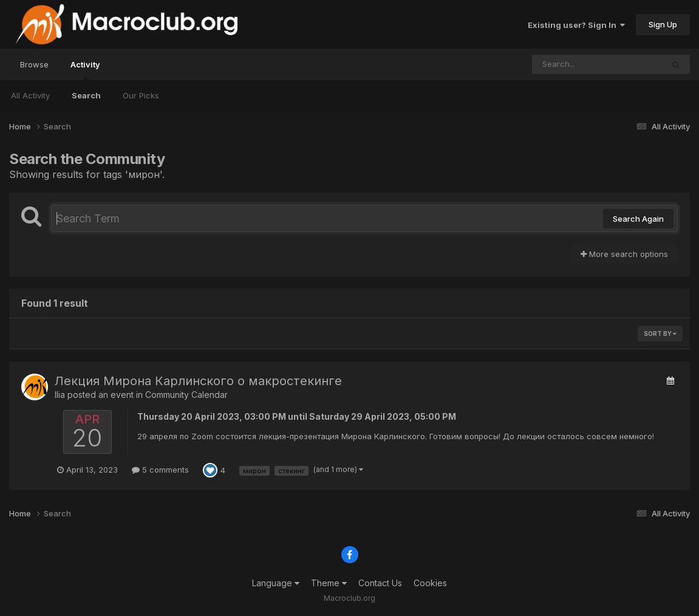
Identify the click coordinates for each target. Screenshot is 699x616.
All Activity (30, 95)
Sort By (660, 334)
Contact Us (380, 583)
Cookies (430, 583)
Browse (34, 64)
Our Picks (141, 95)
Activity (85, 70)
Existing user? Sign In (576, 25)
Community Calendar (186, 395)
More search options (624, 254)
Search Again (638, 219)
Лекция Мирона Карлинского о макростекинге (198, 381)
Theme (329, 583)
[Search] (564, 64)
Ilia (60, 395)
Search (86, 95)
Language (276, 583)
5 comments (160, 470)
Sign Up (663, 24)
